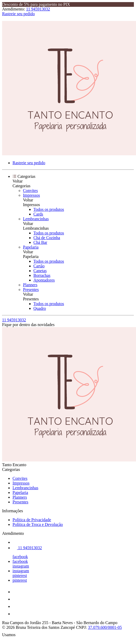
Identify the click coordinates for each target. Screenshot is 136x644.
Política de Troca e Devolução (38, 524)
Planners (30, 285)
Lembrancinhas (36, 219)
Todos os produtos (49, 209)
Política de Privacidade (32, 520)
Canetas (40, 271)
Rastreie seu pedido (18, 14)
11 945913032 (38, 9)
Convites (30, 191)
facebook (20, 557)
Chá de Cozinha (47, 238)
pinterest (20, 576)
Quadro (40, 308)
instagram (21, 566)
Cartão (39, 266)
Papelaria (31, 247)
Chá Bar (40, 242)
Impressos (31, 195)
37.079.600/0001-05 (105, 627)
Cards (38, 214)
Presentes (31, 290)
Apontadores (44, 280)
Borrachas (42, 275)
